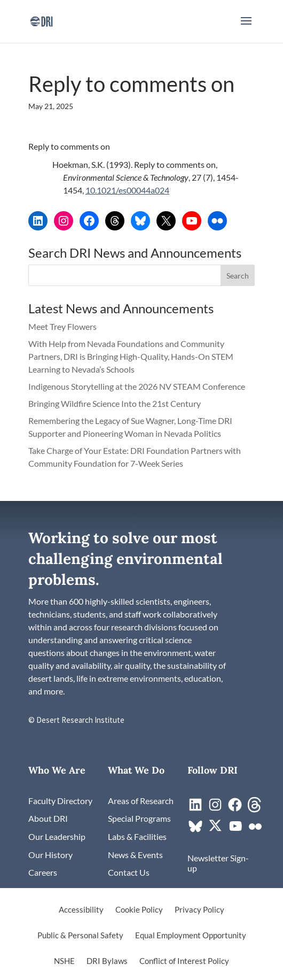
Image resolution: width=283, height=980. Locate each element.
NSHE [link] (64, 961)
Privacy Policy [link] (199, 910)
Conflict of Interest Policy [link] (184, 961)
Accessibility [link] (81, 910)
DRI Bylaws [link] (107, 961)
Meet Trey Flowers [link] (62, 326)
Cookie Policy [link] (139, 910)
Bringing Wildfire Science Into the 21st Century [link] (115, 403)
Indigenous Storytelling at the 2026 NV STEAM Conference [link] (137, 386)
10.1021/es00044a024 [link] (127, 190)
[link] (41, 20)
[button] (246, 28)
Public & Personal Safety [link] (80, 936)
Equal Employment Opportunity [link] (191, 936)
